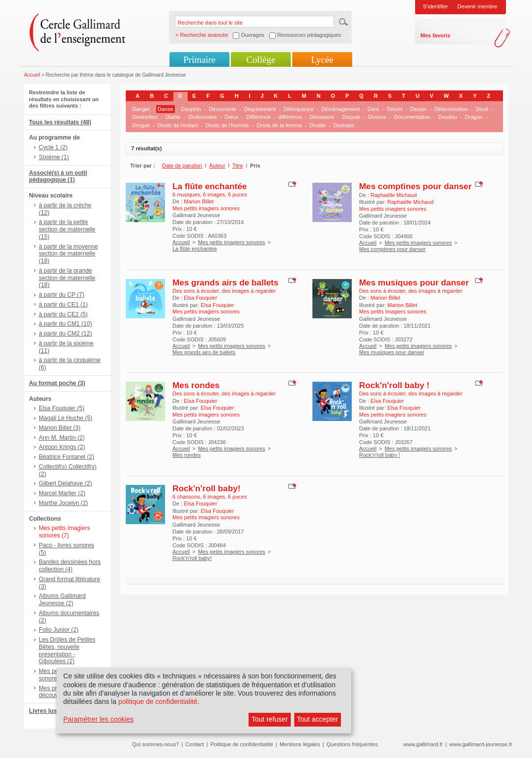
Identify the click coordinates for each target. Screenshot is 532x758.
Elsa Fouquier (200, 298)
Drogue (141, 125)
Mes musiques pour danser (414, 282)
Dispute (351, 117)
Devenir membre (477, 6)
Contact (195, 744)
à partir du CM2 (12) (65, 334)
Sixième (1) (54, 157)
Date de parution (182, 166)
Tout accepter (317, 719)
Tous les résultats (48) (60, 122)
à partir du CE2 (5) (63, 314)
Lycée (322, 60)
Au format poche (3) (57, 383)
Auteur (217, 166)
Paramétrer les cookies (98, 719)
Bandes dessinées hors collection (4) (70, 566)
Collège (261, 60)
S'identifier (435, 6)
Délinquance (298, 109)
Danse (166, 109)
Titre (238, 166)
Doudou (448, 117)
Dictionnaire (203, 117)
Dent (373, 109)
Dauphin (191, 109)
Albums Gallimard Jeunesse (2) (62, 600)
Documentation (412, 117)
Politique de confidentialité (242, 744)
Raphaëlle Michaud (393, 195)
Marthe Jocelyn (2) (63, 503)
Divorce (377, 117)
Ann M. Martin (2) (62, 438)
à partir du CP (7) (62, 295)
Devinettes (145, 117)
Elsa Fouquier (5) (62, 408)
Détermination (451, 109)
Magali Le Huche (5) (66, 418)
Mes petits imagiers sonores (232, 242)
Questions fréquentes (352, 744)
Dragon (474, 117)
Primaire (199, 60)
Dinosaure (322, 117)
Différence (258, 117)
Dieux (231, 117)
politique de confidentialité (158, 702)
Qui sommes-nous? (155, 744)
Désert (394, 109)
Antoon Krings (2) (62, 447)
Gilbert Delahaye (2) (65, 483)
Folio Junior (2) (59, 630)
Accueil (32, 75)
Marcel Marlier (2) (62, 493)
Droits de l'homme (227, 125)
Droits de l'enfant (178, 125)
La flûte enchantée (210, 186)
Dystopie (344, 125)
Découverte (223, 109)
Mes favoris (435, 35)
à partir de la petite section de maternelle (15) (67, 229)
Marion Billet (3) (60, 428)
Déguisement (260, 109)
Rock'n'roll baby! (207, 488)
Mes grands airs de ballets (225, 282)
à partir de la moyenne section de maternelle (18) (68, 254)
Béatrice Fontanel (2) (67, 457)
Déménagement (340, 109)
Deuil (482, 109)
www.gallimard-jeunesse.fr (481, 744)
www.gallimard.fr (423, 744)
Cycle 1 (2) (53, 147)
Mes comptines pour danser (415, 186)
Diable (173, 117)
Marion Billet (199, 201)
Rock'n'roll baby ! (394, 385)
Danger (141, 109)
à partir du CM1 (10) (65, 324)
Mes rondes (196, 385)
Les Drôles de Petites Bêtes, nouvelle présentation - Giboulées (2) (67, 650)
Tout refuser (270, 719)
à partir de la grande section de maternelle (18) (67, 278)
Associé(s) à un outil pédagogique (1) (58, 177)
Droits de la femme (280, 125)
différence (290, 117)
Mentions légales (300, 744)
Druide (318, 125)
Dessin (419, 109)
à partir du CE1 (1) (63, 305)
